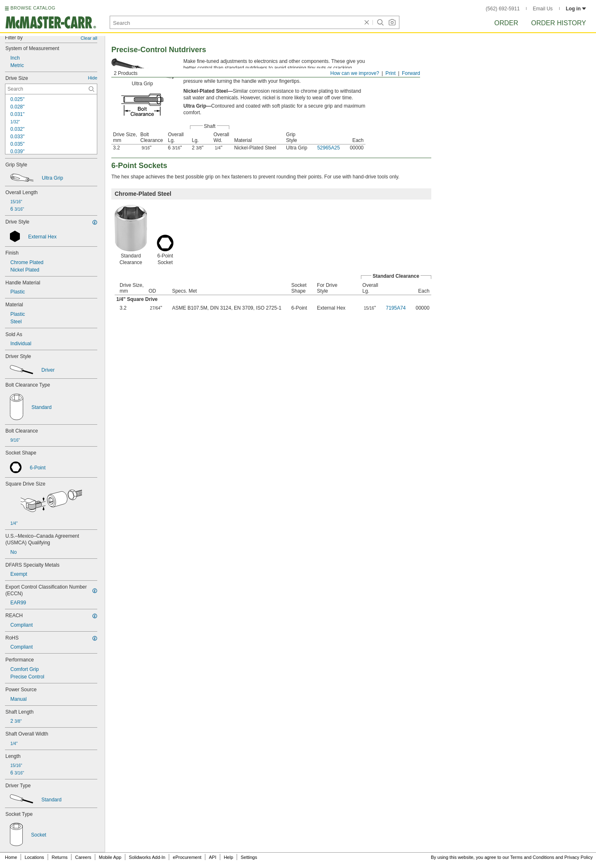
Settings (249, 857)
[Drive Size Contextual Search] (51, 89)
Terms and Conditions (532, 857)
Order (506, 23)
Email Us (543, 9)
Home (11, 857)
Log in (576, 9)
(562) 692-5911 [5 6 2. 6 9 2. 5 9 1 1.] (503, 9)
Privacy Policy (579, 857)
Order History (559, 23)
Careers (83, 857)
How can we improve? (355, 73)
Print (391, 73)
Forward (411, 73)
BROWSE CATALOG (33, 8)
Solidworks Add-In (147, 857)
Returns (60, 857)
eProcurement (187, 857)
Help (229, 857)
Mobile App (110, 857)
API (213, 857)
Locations (35, 857)
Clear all (89, 38)
